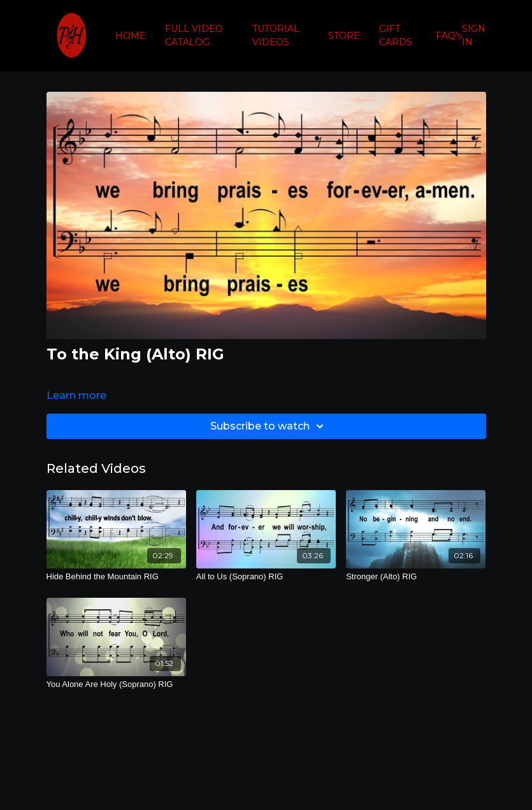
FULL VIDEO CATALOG (194, 35)
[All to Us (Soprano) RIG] (266, 577)
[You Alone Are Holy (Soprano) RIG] (116, 684)
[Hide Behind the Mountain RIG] (116, 577)
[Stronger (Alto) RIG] (416, 577)
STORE (344, 36)
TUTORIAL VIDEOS (276, 35)
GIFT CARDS (396, 35)
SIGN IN (474, 35)
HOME (131, 36)
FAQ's (449, 36)
